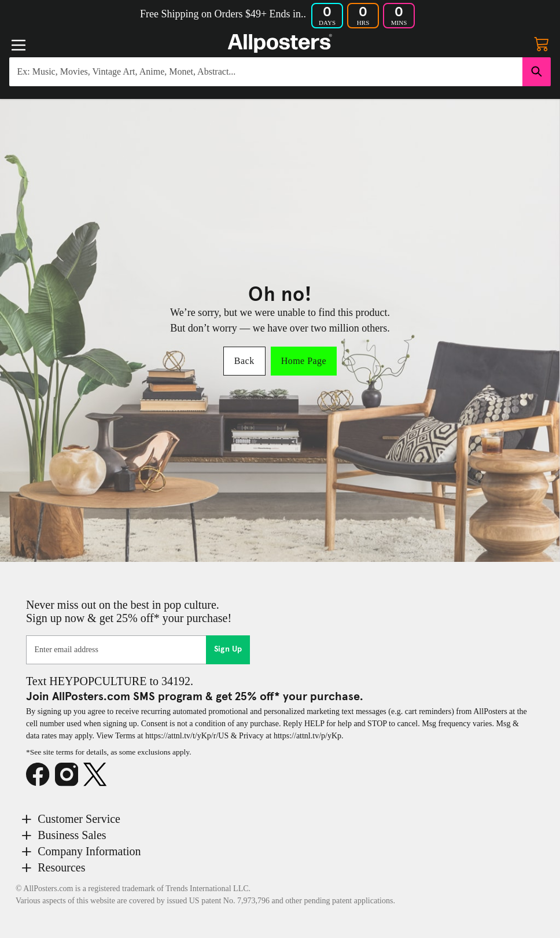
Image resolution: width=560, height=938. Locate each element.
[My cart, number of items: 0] (541, 43)
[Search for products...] (266, 72)
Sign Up (228, 649)
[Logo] (280, 43)
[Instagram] (69, 775)
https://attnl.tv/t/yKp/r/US (187, 736)
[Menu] (19, 45)
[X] (98, 775)
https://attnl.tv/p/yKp (307, 736)
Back (244, 361)
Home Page (304, 361)
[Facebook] (40, 775)
